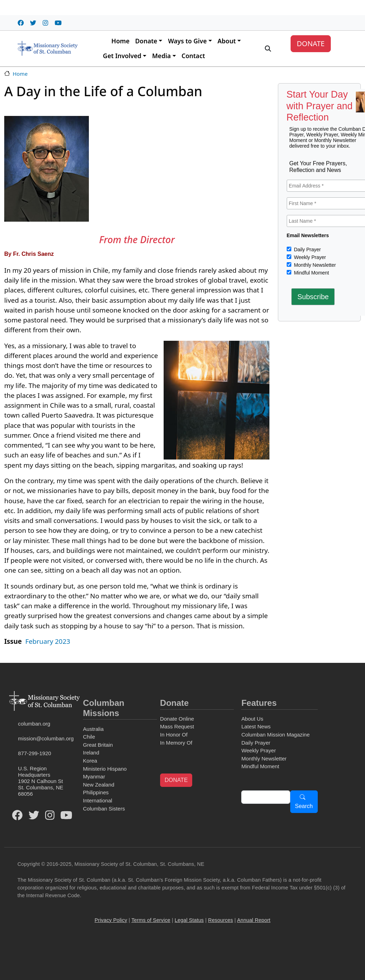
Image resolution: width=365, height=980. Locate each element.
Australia (93, 729)
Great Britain (98, 745)
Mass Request (177, 726)
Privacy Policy (111, 920)
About (227, 41)
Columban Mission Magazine (275, 735)
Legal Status (189, 920)
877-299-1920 (35, 753)
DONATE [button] (176, 780)
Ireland (91, 753)
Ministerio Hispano (105, 769)
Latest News (256, 726)
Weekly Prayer (309, 257)
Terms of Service (151, 920)
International (98, 800)
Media (161, 56)
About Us (252, 719)
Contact (193, 56)
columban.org (34, 724)
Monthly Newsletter (314, 265)
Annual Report (254, 920)
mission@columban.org (46, 738)
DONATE (311, 44)
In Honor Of (174, 735)
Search (304, 806)
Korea (90, 761)
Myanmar (94, 776)
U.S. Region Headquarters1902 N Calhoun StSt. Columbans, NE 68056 (41, 781)
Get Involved (122, 56)
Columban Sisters (104, 809)
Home (120, 41)
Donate (146, 41)
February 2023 (48, 641)
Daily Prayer (307, 249)
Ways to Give (187, 41)
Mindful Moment (311, 273)
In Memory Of (176, 743)
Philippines (96, 792)
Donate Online (177, 719)
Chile (89, 737)
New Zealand (99, 785)
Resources (221, 920)
